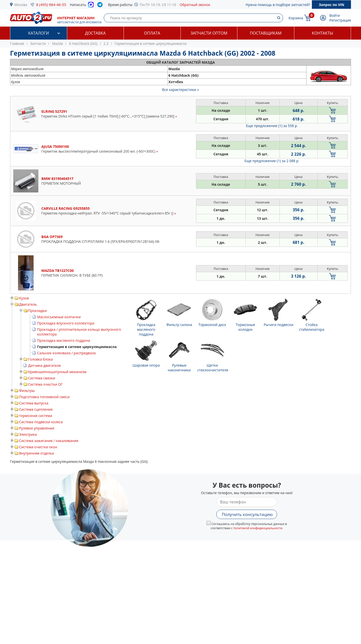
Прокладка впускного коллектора (66, 323)
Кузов (24, 298)
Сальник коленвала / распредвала (66, 353)
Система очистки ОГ (45, 384)
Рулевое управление (37, 428)
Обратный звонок (195, 5)
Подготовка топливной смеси (44, 397)
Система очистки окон (38, 447)
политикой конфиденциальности (258, 528)
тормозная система (36, 416)
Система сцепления (36, 409)
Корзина (296, 18)
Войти (335, 15)
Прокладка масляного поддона (64, 340)
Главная (17, 43)
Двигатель (28, 304)
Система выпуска (34, 403)
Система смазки (42, 378)
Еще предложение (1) (272, 126)
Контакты (323, 33)
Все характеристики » (181, 90)
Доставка (95, 33)
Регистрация (340, 20)
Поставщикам (266, 33)
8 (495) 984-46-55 (51, 5)
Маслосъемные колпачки (59, 317)
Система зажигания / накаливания (49, 441)
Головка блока (40, 359)
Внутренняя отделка (36, 453)
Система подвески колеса (41, 422)
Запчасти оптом (209, 33)
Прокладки (37, 311)
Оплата (152, 33)
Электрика (28, 434)
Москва (21, 5)
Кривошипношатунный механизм (57, 372)
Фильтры (27, 391)
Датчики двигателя (44, 365)
